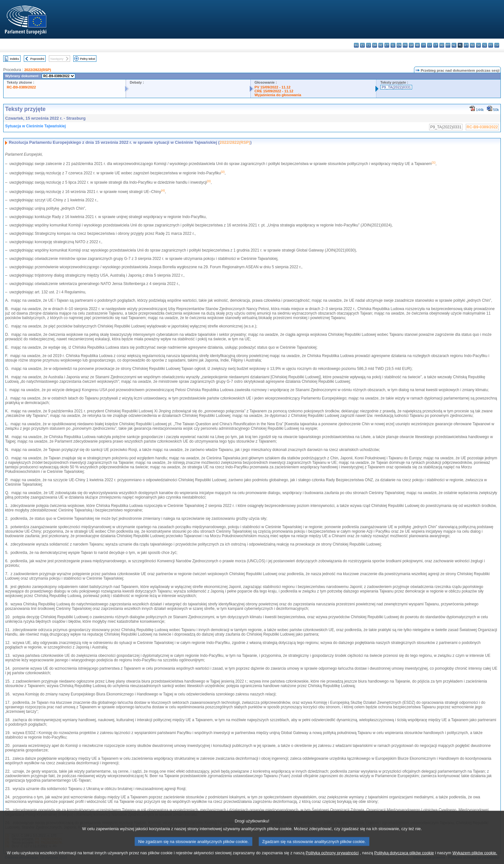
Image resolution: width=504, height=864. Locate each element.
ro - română (472, 45)
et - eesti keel (387, 45)
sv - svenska (497, 45)
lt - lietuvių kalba (436, 45)
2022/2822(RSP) (37, 70)
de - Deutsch (381, 45)
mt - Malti (448, 45)
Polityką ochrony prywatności (332, 858)
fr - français (405, 45)
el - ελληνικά (393, 45)
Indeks (14, 59)
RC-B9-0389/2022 (21, 87)
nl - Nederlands (454, 45)
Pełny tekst (88, 59)
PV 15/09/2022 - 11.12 (273, 87)
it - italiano (423, 45)
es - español (362, 45)
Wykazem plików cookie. (475, 858)
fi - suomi (491, 45)
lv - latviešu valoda (430, 45)
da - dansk (375, 45)
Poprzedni (37, 59)
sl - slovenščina (485, 45)
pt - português (466, 45)
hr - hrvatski (417, 45)
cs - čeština (369, 45)
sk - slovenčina (478, 45)
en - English (399, 45)
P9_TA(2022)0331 (396, 87)
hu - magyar (442, 45)
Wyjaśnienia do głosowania (278, 95)
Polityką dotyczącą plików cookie (404, 858)
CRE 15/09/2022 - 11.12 (274, 91)
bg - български (356, 45)
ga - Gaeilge (411, 45)
